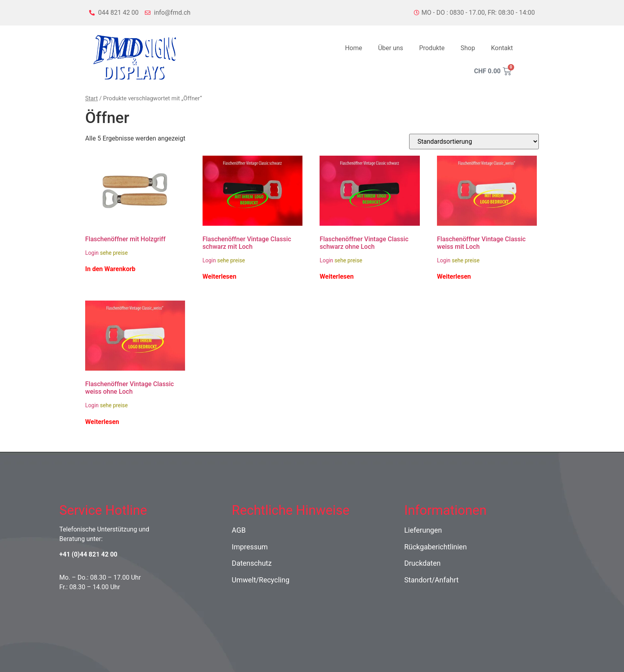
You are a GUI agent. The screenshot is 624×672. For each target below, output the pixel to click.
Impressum (250, 547)
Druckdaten (423, 563)
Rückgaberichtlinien (436, 547)
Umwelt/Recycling (260, 580)
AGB (239, 530)
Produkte (432, 48)
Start (92, 98)
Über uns (391, 48)
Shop (468, 48)
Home (354, 48)
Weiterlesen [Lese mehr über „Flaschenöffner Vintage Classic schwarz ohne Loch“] (336, 277)
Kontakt (502, 48)
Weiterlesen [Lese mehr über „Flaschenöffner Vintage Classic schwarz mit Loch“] (219, 277)
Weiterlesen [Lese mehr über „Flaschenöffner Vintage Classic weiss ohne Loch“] (102, 422)
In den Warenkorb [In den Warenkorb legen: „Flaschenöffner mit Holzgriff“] (110, 269)
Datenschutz (252, 563)
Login (92, 253)
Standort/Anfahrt (432, 580)
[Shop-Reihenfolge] (474, 142)
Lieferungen (423, 530)
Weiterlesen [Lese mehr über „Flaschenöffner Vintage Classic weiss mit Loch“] (454, 277)
